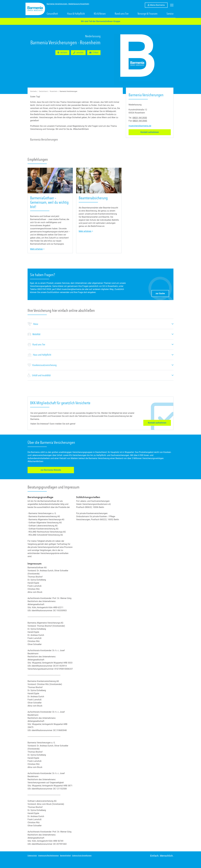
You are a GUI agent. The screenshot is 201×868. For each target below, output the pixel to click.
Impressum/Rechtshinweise (48, 855)
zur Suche (162, 293)
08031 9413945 (140, 121)
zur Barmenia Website (44, 470)
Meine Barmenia (159, 5)
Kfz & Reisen (100, 14)
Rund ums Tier (122, 14)
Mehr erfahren (37, 249)
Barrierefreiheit (65, 855)
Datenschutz (32, 855)
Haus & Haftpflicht (76, 14)
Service (170, 14)
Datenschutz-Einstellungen (82, 855)
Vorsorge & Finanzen (147, 14)
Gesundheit (52, 14)
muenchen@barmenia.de (140, 126)
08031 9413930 (140, 118)
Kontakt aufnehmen (156, 132)
